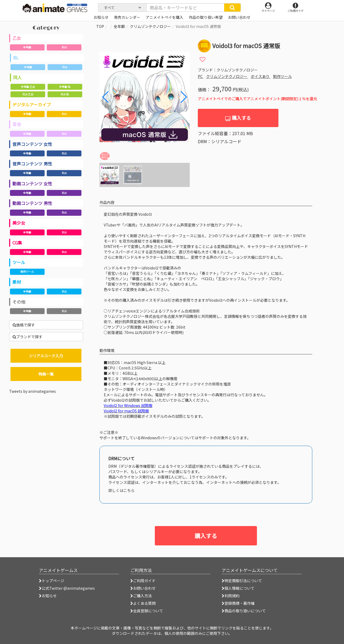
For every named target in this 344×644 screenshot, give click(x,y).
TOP (100, 26)
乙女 (17, 38)
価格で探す (24, 325)
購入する (238, 118)
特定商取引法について (242, 581)
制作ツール (27, 271)
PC (201, 76)
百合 (17, 124)
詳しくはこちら (121, 490)
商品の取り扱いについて (244, 611)
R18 (64, 47)
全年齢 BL (65, 87)
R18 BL (65, 94)
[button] (183, 97)
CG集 (17, 243)
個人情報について (238, 588)
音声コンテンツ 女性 (32, 144)
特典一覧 (46, 374)
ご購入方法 (141, 596)
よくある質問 (143, 603)
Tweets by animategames (33, 391)
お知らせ (48, 596)
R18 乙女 (28, 94)
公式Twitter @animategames (68, 588)
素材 (17, 282)
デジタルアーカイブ (32, 105)
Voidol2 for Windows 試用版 (128, 405)
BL (16, 57)
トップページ (52, 581)
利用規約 (231, 596)
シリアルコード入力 (46, 356)
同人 (17, 77)
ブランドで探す (28, 337)
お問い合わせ (143, 588)
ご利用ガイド (143, 581)
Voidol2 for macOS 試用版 (126, 411)
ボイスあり (261, 76)
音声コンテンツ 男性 (32, 164)
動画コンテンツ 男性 (32, 203)
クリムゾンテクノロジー (150, 26)
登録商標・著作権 (238, 603)
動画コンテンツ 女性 (32, 184)
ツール (19, 262)
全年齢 (27, 47)
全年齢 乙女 (28, 87)
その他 (19, 302)
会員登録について (147, 611)
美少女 (19, 223)
